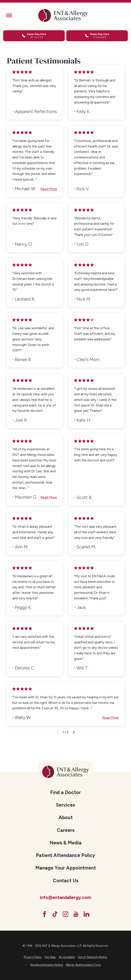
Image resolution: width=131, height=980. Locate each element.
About (66, 817)
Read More (49, 189)
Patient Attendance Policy (65, 855)
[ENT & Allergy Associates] (63, 15)
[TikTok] (55, 914)
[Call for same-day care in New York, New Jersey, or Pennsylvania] (34, 36)
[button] (9, 15)
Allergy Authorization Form (83, 965)
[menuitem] (65, 792)
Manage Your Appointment (66, 868)
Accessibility (67, 957)
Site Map (50, 957)
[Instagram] (66, 914)
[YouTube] (76, 914)
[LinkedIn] (86, 914)
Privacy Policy (33, 957)
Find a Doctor (65, 792)
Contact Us (66, 881)
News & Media (66, 843)
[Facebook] (45, 914)
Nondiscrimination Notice (47, 965)
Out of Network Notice (92, 957)
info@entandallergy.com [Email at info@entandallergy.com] (65, 897)
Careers (66, 830)
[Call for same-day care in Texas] (97, 36)
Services (65, 805)
